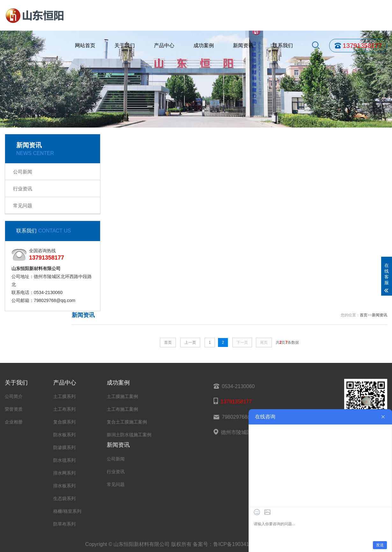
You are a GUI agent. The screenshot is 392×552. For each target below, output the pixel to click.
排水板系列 (64, 486)
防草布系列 (64, 524)
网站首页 (85, 45)
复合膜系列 (64, 422)
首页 (364, 315)
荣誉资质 (14, 409)
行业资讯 (23, 189)
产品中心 (164, 45)
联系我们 (283, 45)
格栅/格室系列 (67, 511)
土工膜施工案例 (122, 396)
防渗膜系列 (64, 447)
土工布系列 (64, 409)
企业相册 (14, 422)
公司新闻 (23, 172)
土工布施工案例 (122, 409)
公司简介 (14, 396)
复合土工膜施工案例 (127, 422)
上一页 (190, 342)
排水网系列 (64, 473)
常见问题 (23, 206)
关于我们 (125, 45)
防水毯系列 (64, 460)
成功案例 (204, 45)
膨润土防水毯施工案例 (129, 435)
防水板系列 (64, 435)
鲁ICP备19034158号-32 (240, 544)
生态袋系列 (64, 498)
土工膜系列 (64, 396)
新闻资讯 (243, 45)
